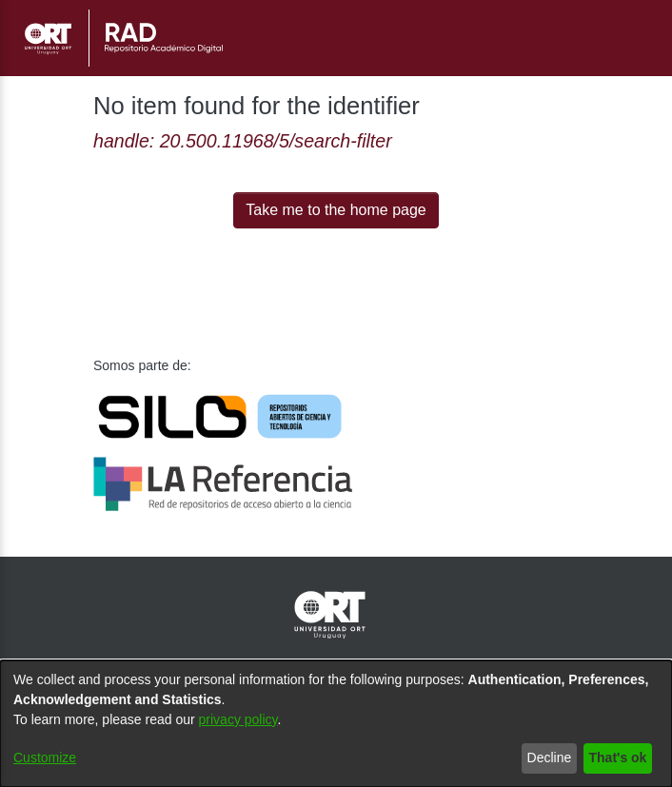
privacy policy (250, 720)
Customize (46, 758)
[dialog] (336, 724)
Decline (544, 758)
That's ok (615, 758)
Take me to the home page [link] (336, 210)
